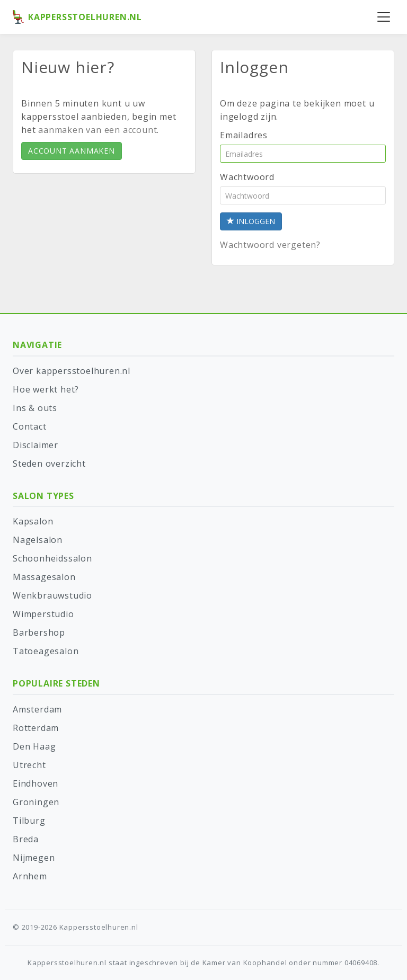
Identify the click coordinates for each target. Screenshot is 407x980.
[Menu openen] (384, 17)
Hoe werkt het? (46, 389)
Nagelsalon (38, 540)
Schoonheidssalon (52, 558)
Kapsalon (33, 521)
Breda (26, 839)
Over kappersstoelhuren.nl (72, 371)
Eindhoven (36, 783)
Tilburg (29, 821)
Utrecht (29, 765)
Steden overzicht (49, 464)
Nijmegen (34, 858)
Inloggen (251, 221)
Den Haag (34, 746)
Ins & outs (35, 408)
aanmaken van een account (98, 130)
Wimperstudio (43, 614)
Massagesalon (44, 577)
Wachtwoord (247, 177)
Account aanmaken (72, 151)
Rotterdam (36, 728)
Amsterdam (37, 709)
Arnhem (30, 876)
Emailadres (244, 135)
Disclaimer (36, 445)
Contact (30, 426)
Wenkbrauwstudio (52, 595)
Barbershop (39, 632)
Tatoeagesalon (46, 651)
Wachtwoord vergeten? (270, 245)
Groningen (36, 802)
